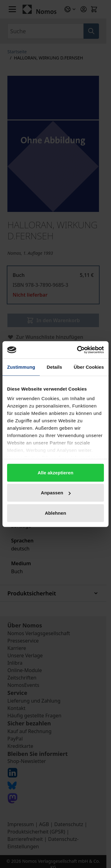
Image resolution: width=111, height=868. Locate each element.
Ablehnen (55, 513)
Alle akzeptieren (55, 472)
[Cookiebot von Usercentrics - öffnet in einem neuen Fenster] (78, 350)
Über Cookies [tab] (89, 367)
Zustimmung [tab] (21, 367)
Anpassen (56, 493)
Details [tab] (55, 367)
